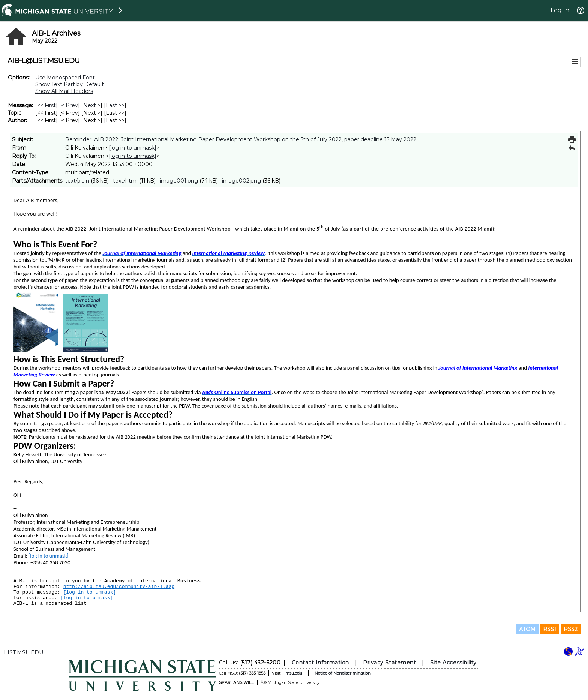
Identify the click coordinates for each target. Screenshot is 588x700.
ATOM (527, 629)
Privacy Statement (389, 663)
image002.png (241, 181)
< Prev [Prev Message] (70, 105)
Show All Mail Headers (64, 91)
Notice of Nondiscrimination (343, 673)
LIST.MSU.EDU (24, 652)
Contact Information (320, 663)
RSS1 (550, 629)
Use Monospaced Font (65, 78)
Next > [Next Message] (92, 105)
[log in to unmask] (133, 148)
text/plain (77, 181)
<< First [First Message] (46, 105)
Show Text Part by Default (70, 84)
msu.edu (294, 673)
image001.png (179, 181)
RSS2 (571, 629)
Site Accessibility (453, 663)
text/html (125, 181)
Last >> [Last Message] (115, 105)
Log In (560, 10)
